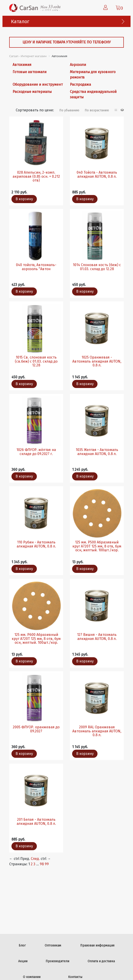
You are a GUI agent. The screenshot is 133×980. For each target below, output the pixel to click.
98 (42, 864)
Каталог (20, 21)
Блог (22, 945)
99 (47, 864)
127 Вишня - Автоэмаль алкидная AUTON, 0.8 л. (97, 637)
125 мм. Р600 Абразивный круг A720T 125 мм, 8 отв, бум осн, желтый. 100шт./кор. (36, 639)
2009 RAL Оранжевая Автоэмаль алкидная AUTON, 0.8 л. (97, 731)
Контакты (75, 977)
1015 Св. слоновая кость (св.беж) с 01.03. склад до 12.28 (36, 361)
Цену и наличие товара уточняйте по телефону (67, 42)
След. (35, 859)
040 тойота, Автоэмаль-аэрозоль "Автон (36, 267)
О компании (32, 977)
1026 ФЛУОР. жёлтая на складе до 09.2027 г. (36, 452)
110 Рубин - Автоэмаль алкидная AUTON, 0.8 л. (36, 544)
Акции (23, 961)
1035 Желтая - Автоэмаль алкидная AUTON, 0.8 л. (97, 452)
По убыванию (69, 110)
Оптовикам (53, 945)
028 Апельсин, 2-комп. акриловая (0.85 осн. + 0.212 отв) (36, 176)
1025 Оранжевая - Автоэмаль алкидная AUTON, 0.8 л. (97, 361)
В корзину (24, 199)
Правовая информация (97, 945)
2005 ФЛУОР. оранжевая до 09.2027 (36, 729)
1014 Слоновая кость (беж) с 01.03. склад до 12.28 (97, 267)
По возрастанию (97, 110)
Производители (57, 961)
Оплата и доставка (101, 961)
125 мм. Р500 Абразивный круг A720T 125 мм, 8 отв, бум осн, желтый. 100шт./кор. (97, 546)
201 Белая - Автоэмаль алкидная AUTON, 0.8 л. (36, 822)
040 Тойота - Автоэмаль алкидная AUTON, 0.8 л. (97, 174)
